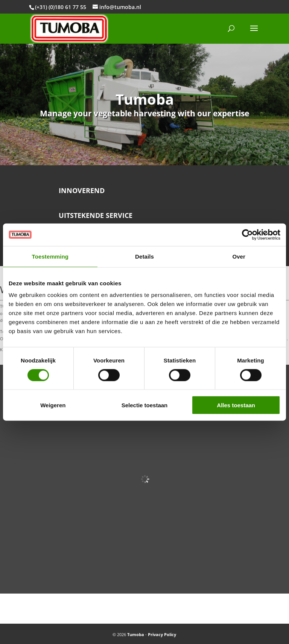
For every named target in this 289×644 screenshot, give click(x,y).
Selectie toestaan (145, 405)
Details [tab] (144, 256)
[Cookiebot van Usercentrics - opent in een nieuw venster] (247, 234)
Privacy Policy (162, 634)
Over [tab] (239, 256)
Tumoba (136, 634)
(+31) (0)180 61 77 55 (61, 7)
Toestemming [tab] (50, 256)
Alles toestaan (236, 405)
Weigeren (53, 405)
